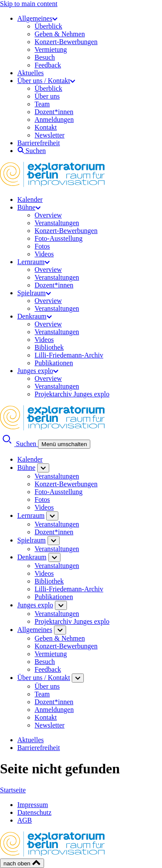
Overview (48, 215)
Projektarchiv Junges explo (72, 394)
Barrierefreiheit (39, 143)
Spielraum (34, 293)
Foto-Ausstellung (59, 238)
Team (42, 104)
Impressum (33, 805)
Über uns (47, 96)
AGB (25, 820)
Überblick (48, 26)
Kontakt (46, 127)
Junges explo (38, 371)
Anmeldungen (54, 120)
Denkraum (35, 316)
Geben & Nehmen (60, 34)
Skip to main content (29, 4)
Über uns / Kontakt (46, 81)
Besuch (45, 57)
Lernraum (33, 262)
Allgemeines (37, 18)
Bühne (29, 207)
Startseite (13, 790)
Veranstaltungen (57, 223)
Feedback (48, 65)
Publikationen (54, 363)
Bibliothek (49, 347)
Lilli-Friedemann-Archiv (69, 355)
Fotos (42, 246)
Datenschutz (34, 812)
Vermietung (51, 49)
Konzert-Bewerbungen (66, 42)
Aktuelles (30, 73)
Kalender (30, 199)
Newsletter (49, 135)
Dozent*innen (54, 112)
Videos (44, 254)
